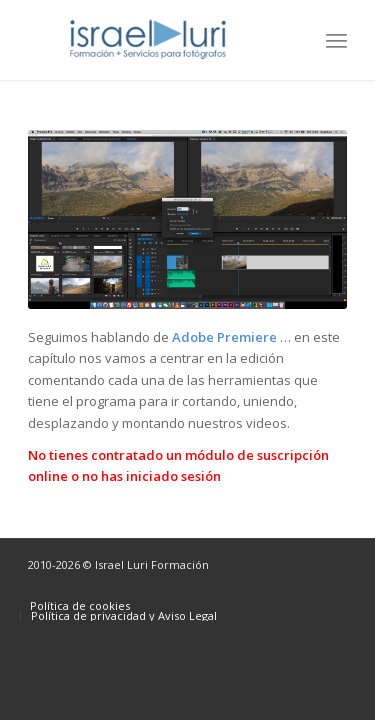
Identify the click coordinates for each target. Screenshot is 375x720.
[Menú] (336, 40)
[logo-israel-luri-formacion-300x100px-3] (155, 40)
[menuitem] (336, 40)
